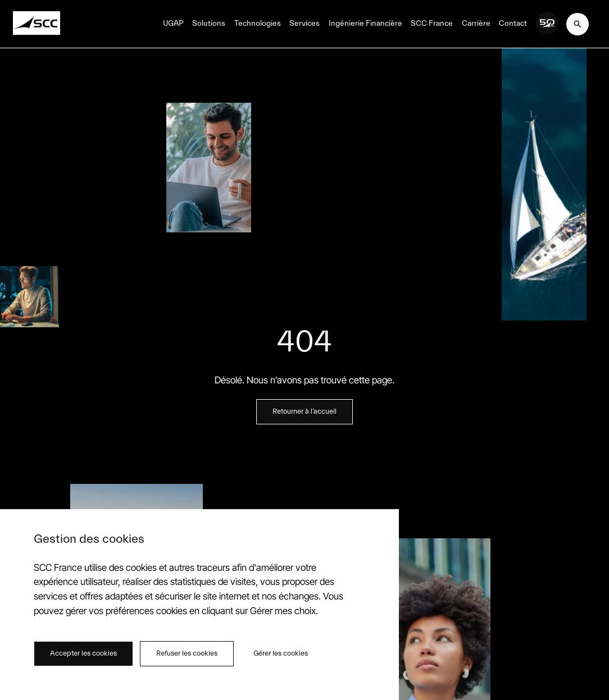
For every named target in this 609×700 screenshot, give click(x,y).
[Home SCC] (37, 24)
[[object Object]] (578, 24)
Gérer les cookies (281, 653)
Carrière (476, 24)
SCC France (432, 24)
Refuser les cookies (187, 653)
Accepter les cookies (83, 653)
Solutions (209, 24)
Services (304, 24)
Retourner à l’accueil (304, 411)
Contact (513, 24)
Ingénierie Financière (365, 24)
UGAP (173, 24)
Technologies (258, 24)
